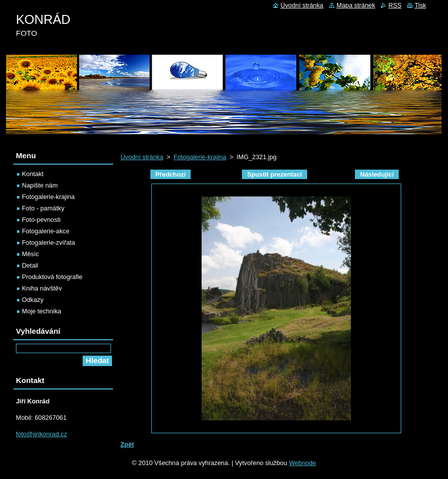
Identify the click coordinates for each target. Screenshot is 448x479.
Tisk (420, 5)
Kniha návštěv (42, 288)
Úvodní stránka (142, 157)
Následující (377, 174)
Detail (30, 265)
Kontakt (33, 174)
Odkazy (33, 300)
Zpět (127, 444)
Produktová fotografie (52, 277)
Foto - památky (43, 208)
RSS (395, 5)
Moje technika (42, 311)
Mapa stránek (356, 5)
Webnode (302, 463)
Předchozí (170, 174)
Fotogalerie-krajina (200, 157)
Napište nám (40, 185)
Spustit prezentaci (274, 174)
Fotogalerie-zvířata (49, 242)
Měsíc (30, 254)
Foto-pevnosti (41, 220)
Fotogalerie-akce (46, 231)
